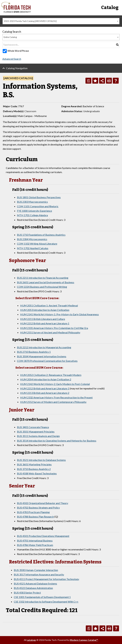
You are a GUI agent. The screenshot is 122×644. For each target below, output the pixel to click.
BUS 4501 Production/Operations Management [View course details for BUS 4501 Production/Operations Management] (43, 536)
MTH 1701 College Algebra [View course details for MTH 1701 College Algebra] (32, 215)
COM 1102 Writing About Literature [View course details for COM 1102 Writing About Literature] (37, 244)
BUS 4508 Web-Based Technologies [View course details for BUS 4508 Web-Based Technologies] (37, 473)
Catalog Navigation (17, 68)
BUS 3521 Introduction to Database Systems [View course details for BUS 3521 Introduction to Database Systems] (41, 460)
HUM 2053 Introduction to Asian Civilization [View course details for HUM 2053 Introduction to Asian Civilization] (45, 310)
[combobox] (61, 21)
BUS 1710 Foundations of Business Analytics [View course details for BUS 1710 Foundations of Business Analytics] (41, 235)
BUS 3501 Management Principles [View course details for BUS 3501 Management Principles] (36, 432)
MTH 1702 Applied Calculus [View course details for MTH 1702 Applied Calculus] (33, 248)
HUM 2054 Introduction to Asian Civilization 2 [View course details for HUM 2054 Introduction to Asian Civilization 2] (46, 379)
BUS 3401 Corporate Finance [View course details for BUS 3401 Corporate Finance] (33, 427)
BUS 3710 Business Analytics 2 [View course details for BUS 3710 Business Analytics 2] (34, 469)
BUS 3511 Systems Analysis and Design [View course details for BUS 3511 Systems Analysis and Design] (38, 436)
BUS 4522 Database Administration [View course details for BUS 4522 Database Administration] (33, 588)
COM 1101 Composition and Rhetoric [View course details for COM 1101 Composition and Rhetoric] (38, 206)
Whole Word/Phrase (18, 51)
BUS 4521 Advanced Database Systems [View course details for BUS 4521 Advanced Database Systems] (35, 583)
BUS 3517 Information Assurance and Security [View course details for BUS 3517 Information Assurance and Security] (39, 574)
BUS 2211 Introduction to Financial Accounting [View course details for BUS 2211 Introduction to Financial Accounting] (43, 278)
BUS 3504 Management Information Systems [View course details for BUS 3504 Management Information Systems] (42, 356)
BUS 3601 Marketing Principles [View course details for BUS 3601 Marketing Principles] (34, 464)
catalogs (31, 640)
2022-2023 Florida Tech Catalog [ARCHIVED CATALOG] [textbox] (30, 21)
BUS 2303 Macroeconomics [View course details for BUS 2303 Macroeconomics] (32, 202)
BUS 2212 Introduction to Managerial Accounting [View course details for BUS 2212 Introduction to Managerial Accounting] (44, 347)
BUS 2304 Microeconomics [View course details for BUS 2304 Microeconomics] (32, 239)
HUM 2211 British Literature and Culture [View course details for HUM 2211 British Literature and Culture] (43, 319)
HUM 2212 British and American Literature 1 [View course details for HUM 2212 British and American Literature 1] (45, 323)
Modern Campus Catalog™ (84, 640)
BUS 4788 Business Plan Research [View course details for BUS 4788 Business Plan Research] (35, 517)
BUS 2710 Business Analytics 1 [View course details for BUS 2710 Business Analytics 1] (34, 352)
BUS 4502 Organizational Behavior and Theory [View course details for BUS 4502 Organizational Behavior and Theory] (43, 503)
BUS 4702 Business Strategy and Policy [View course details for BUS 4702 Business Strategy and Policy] (38, 508)
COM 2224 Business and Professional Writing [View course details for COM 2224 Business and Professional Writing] (42, 287)
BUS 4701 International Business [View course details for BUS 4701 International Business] (35, 540)
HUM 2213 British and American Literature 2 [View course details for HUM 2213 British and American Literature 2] (45, 393)
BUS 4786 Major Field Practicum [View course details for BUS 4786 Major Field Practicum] (35, 545)
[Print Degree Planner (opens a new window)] (88, 81)
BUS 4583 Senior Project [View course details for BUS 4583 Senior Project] (27, 593)
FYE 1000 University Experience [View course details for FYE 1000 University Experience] (34, 211)
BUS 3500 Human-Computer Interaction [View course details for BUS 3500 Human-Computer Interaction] (36, 570)
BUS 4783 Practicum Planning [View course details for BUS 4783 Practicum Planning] (33, 512)
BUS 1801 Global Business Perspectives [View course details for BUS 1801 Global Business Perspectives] (39, 197)
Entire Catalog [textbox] (10, 37)
